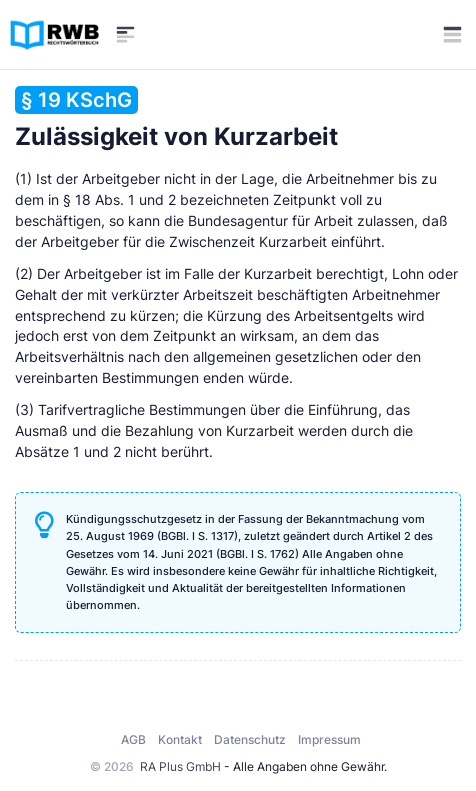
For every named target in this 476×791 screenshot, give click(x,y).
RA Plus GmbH (180, 766)
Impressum (329, 739)
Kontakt (180, 739)
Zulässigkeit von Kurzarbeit (176, 118)
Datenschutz (250, 739)
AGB (133, 739)
